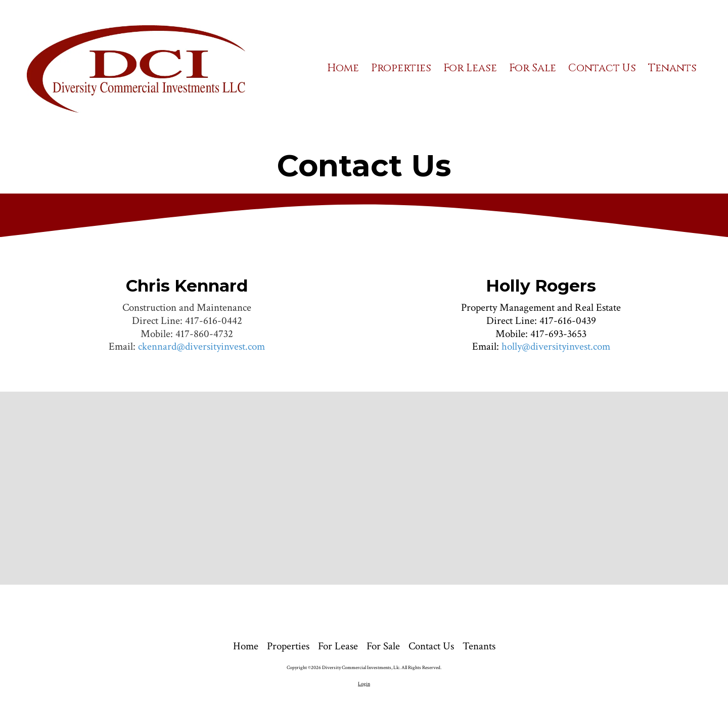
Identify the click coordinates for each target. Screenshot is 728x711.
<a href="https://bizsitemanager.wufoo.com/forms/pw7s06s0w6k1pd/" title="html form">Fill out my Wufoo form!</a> (364, 487)
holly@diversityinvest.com (556, 346)
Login (364, 684)
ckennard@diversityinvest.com (201, 346)
